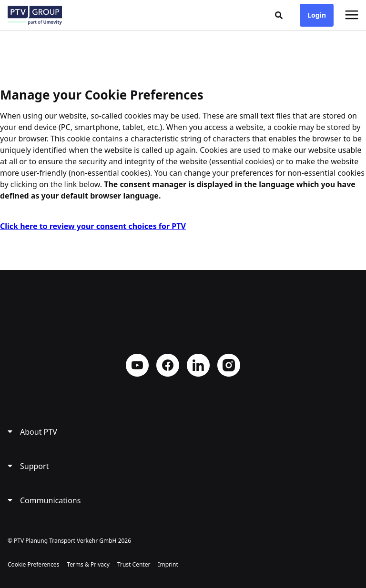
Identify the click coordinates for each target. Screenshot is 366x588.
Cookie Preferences (33, 564)
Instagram (229, 365)
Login (317, 15)
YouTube (137, 365)
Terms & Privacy (88, 564)
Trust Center (134, 564)
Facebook (168, 365)
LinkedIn (198, 365)
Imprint (168, 564)
